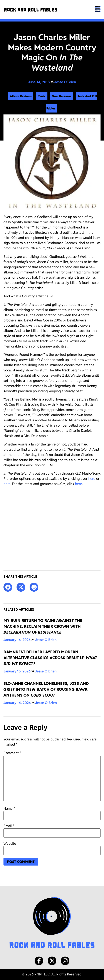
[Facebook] (39, 961)
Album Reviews (21, 96)
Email (9, 826)
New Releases (62, 96)
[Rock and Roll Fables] (31, 10)
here (92, 479)
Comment (12, 753)
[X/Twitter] (52, 961)
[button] (8, 587)
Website (10, 844)
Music (42, 96)
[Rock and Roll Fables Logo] (52, 923)
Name (9, 809)
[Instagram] (65, 961)
